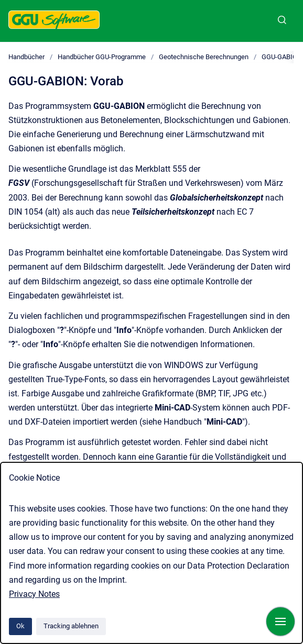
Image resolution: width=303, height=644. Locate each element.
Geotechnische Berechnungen (204, 57)
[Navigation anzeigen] (280, 621)
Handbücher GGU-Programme (102, 57)
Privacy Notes (34, 594)
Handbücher (26, 57)
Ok (20, 626)
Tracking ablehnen (71, 626)
